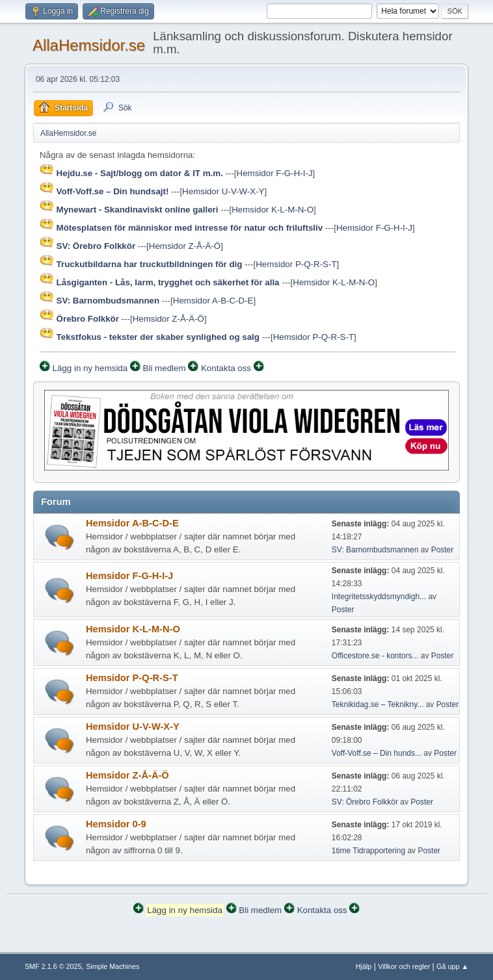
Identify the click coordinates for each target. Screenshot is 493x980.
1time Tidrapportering (368, 851)
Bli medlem (165, 368)
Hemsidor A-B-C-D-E (213, 301)
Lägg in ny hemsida (90, 368)
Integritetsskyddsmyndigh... (379, 597)
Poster (443, 550)
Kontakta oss (226, 368)
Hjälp (364, 966)
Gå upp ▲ (452, 966)
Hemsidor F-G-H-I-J (275, 173)
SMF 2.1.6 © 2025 (53, 966)
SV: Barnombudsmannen (375, 550)
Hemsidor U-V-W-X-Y (223, 191)
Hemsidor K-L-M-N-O (273, 210)
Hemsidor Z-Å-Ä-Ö (185, 246)
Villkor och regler (404, 966)
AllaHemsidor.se (89, 45)
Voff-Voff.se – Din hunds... (377, 753)
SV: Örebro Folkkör (365, 802)
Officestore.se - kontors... (375, 656)
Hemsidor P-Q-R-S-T (296, 264)
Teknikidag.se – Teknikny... (378, 704)
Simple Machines (113, 966)
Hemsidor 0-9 (116, 824)
